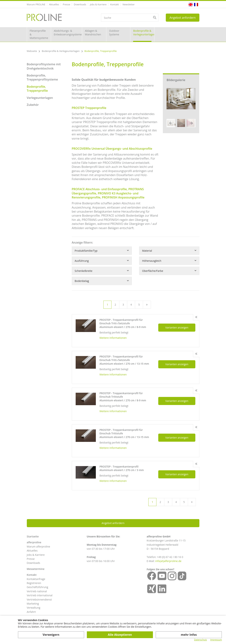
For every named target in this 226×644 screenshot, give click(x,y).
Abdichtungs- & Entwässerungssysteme (68, 33)
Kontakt (114, 4)
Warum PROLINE (36, 4)
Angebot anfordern (182, 18)
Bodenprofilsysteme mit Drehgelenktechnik (44, 66)
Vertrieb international (40, 595)
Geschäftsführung (38, 587)
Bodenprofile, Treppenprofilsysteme (42, 77)
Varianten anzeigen (177, 328)
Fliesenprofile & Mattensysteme (39, 34)
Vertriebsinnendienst (39, 600)
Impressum (216, 640)
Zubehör (33, 105)
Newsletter (129, 4)
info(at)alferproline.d (168, 561)
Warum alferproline (38, 547)
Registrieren (34, 583)
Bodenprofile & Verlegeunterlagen (144, 33)
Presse (66, 4)
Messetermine (36, 569)
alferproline (34, 542)
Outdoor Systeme (114, 33)
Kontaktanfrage (36, 579)
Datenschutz (200, 640)
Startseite (33, 536)
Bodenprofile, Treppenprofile (37, 89)
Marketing (33, 604)
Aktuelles (54, 4)
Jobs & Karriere (98, 4)
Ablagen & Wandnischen (93, 33)
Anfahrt (31, 612)
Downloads (80, 4)
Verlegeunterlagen (40, 98)
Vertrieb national (37, 591)
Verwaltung (34, 608)
